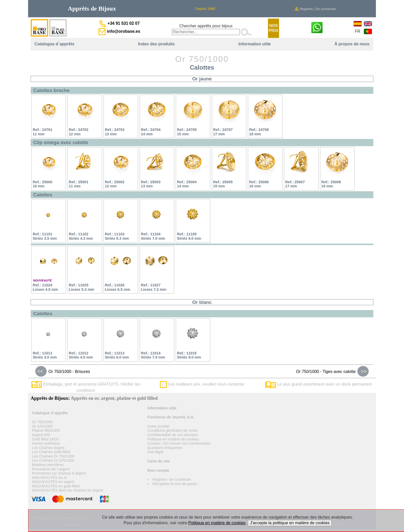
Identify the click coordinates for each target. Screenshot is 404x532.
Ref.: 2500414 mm (187, 184)
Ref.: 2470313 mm (115, 132)
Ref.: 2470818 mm (259, 132)
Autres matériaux (46, 443)
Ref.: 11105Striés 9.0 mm (189, 236)
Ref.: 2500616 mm (259, 184)
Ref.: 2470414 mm (151, 132)
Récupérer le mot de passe (175, 484)
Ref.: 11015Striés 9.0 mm (189, 355)
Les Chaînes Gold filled (51, 452)
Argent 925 (41, 435)
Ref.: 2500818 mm (331, 184)
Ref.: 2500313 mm (151, 184)
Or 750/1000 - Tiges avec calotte (333, 371)
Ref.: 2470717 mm (223, 132)
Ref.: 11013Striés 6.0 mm (117, 355)
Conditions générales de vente (172, 430)
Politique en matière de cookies (173, 439)
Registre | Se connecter (315, 9)
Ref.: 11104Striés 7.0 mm (153, 236)
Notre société (158, 426)
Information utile (254, 44)
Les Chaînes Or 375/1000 (53, 460)
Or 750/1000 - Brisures (62, 371)
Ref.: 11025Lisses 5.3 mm (81, 287)
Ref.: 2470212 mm (79, 132)
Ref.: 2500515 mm (223, 184)
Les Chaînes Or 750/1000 (53, 456)
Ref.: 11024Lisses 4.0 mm (45, 287)
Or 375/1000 (42, 426)
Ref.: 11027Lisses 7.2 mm (154, 287)
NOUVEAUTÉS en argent (53, 482)
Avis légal (155, 452)
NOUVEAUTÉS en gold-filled (56, 486)
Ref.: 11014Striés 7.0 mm (153, 355)
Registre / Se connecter (172, 479)
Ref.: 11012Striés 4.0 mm (81, 355)
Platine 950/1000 (46, 430)
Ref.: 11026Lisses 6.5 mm (117, 287)
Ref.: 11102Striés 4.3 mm (81, 236)
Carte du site (159, 461)
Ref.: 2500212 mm (115, 184)
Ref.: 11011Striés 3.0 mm (45, 355)
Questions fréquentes (165, 448)
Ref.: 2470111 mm (43, 132)
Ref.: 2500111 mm (79, 184)
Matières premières (48, 465)
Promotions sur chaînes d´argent (59, 473)
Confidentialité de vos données (173, 435)
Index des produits (156, 44)
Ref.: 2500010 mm (43, 184)
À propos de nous (352, 44)
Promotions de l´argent (51, 469)
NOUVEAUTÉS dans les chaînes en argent (68, 490)
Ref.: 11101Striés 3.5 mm (45, 236)
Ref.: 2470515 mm (187, 132)
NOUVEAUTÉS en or (49, 478)
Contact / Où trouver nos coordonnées (179, 443)
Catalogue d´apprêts (54, 44)
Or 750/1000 (42, 422)
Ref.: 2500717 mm (295, 184)
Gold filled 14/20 (45, 439)
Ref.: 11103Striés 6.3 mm (117, 236)
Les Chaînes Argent (48, 448)
